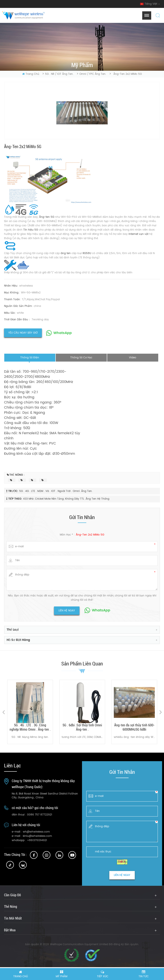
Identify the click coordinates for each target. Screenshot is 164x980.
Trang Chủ (31, 74)
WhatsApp (63, 333)
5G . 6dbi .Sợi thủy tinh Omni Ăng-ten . (82, 727)
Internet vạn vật (139, 234)
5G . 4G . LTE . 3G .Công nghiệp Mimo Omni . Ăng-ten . (30, 727)
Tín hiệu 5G (31, 230)
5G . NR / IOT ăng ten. (59, 74)
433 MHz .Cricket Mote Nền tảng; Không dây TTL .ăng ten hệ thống (66, 499)
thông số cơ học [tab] (81, 358)
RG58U (87, 253)
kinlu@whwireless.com (37, 836)
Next (160, 712)
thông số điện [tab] (30, 358)
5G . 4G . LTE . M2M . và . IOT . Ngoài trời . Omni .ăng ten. (56, 491)
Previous (4, 712)
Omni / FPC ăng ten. (93, 74)
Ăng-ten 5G (47, 217)
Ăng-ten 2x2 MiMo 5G (90, 535)
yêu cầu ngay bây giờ (23, 333)
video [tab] (133, 358)
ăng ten (66, 253)
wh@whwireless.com (36, 832)
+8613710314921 (37, 840)
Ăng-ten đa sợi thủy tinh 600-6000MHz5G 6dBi (134, 727)
